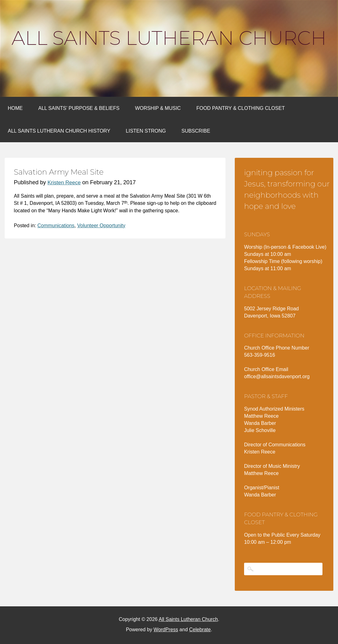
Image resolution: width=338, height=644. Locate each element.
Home (15, 108)
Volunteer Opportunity (101, 226)
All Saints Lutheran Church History (59, 131)
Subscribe (196, 131)
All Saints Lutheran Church (169, 38)
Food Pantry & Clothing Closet (241, 108)
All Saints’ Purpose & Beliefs (79, 108)
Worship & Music (158, 108)
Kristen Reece (64, 183)
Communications (56, 226)
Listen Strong (146, 131)
